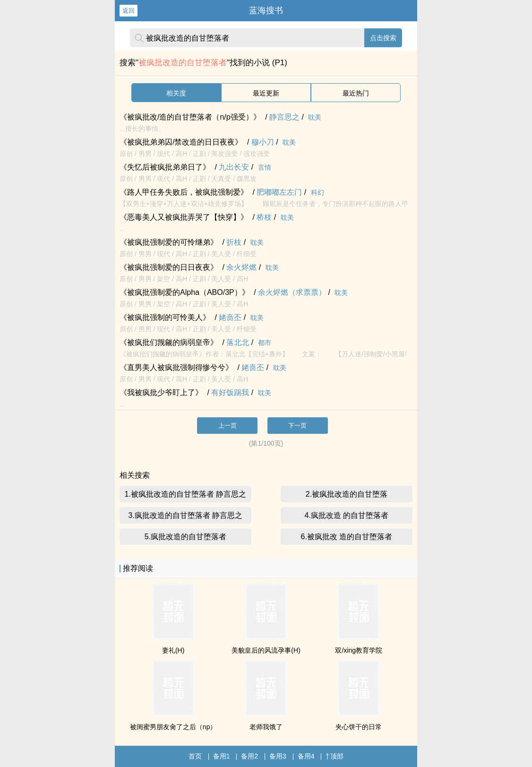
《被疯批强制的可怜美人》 (165, 317)
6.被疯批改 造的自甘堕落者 (347, 537)
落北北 (238, 342)
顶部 (335, 756)
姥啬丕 (230, 317)
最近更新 (266, 93)
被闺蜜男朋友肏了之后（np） (173, 727)
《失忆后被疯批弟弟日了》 (165, 167)
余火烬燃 (241, 267)
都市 (265, 343)
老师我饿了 (266, 727)
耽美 (315, 117)
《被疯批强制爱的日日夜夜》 (169, 267)
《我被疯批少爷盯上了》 (161, 392)
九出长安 (234, 167)
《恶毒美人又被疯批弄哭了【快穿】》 (184, 217)
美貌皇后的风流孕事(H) (266, 650)
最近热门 (356, 93)
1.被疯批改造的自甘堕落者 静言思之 (186, 494)
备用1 (222, 756)
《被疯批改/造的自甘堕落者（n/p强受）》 (190, 117)
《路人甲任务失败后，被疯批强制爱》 (184, 192)
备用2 (249, 756)
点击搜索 (383, 38)
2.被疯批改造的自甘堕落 (347, 494)
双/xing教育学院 (359, 650)
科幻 (317, 192)
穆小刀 (263, 142)
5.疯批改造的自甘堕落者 (185, 537)
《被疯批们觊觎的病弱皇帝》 (169, 342)
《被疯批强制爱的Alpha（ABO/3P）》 (184, 292)
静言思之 (284, 117)
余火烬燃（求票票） (292, 292)
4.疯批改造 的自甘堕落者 (347, 515)
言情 (265, 167)
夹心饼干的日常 (359, 727)
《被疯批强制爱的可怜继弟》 (169, 242)
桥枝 (264, 217)
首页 (195, 756)
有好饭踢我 (230, 392)
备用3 (278, 756)
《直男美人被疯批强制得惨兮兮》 (176, 367)
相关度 (176, 93)
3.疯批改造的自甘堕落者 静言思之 (186, 515)
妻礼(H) (173, 650)
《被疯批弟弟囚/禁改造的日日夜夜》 (181, 142)
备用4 (306, 756)
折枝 (234, 242)
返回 (129, 11)
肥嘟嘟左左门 (279, 192)
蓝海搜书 (266, 10)
